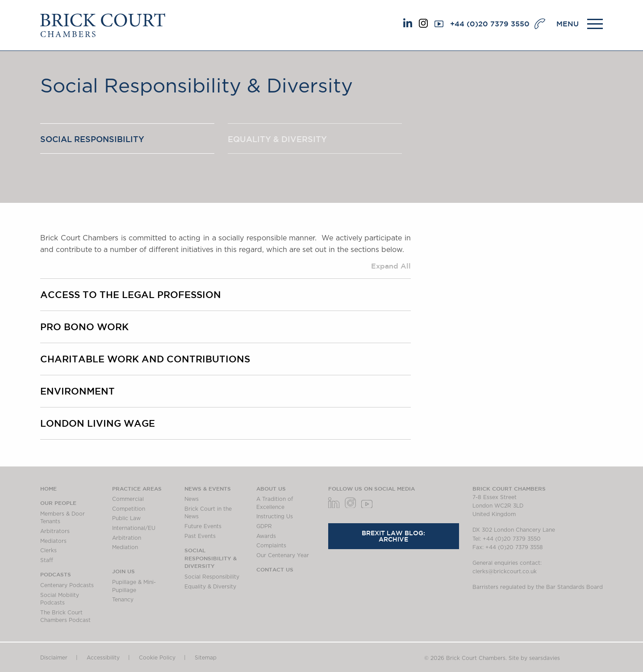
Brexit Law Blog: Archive (393, 536)
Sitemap (206, 658)
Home (48, 488)
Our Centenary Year (283, 555)
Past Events (200, 536)
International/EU (134, 528)
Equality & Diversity (277, 139)
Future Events (203, 526)
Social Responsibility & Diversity (211, 558)
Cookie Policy (157, 658)
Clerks (48, 550)
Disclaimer (54, 658)
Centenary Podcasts (67, 585)
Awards (266, 536)
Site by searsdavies (534, 658)
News (192, 499)
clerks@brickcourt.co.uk (505, 571)
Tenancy (123, 600)
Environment (77, 391)
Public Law (126, 518)
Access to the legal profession (131, 294)
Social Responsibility (92, 139)
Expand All (391, 266)
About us (271, 488)
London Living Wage (98, 423)
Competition (129, 509)
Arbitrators (55, 531)
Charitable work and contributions (145, 359)
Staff (47, 560)
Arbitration (127, 538)
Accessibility (103, 658)
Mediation (125, 547)
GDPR (264, 526)
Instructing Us (275, 517)
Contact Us (275, 569)
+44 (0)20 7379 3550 (490, 24)
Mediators (53, 541)
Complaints (271, 546)
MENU (568, 24)
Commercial (128, 499)
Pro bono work (84, 327)
